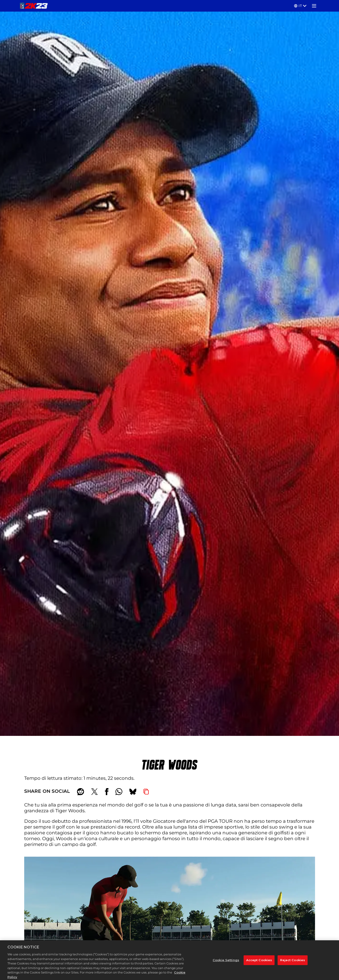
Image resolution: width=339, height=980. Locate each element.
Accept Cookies (259, 966)
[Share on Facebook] (107, 792)
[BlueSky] (133, 792)
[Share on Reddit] (81, 792)
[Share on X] (94, 792)
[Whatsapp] (119, 792)
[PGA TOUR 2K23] (34, 6)
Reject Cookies (293, 966)
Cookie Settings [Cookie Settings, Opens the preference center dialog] (226, 966)
